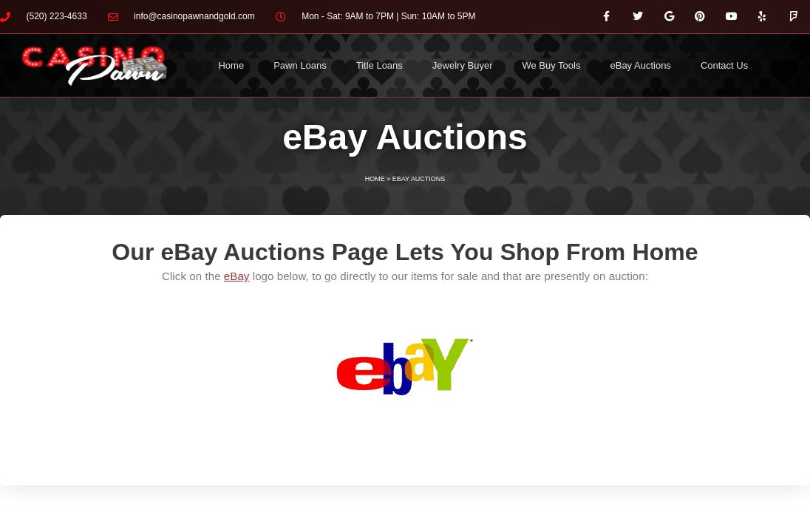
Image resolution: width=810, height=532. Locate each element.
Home (231, 65)
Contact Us (724, 65)
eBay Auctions (640, 65)
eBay (237, 276)
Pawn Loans (300, 65)
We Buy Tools (551, 65)
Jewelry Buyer (463, 65)
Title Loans (380, 65)
